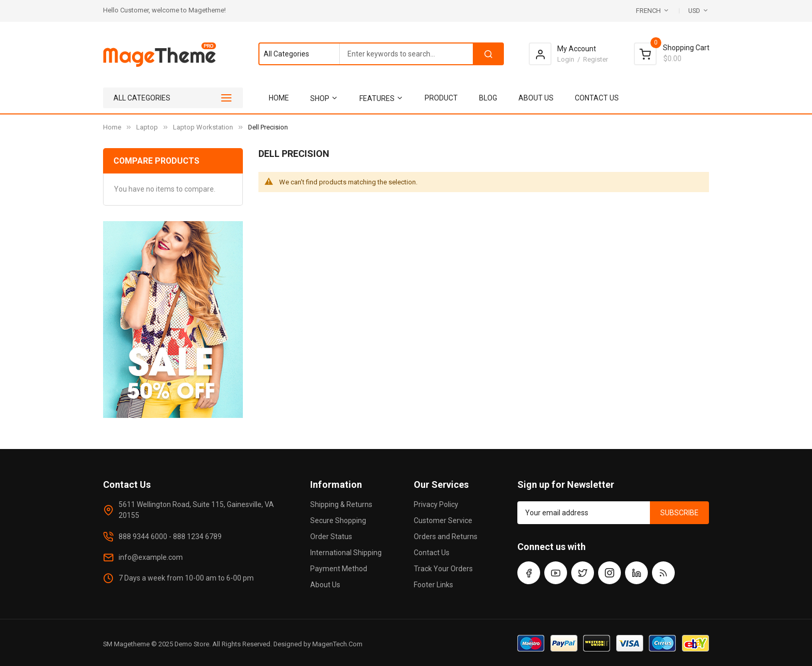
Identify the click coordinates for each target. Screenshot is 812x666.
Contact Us (432, 553)
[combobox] (381, 54)
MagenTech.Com (337, 644)
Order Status (331, 537)
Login (566, 59)
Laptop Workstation (203, 127)
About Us (325, 585)
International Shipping (346, 553)
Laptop (147, 127)
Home (112, 127)
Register (596, 59)
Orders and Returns (446, 537)
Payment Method (339, 569)
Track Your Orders (443, 569)
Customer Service (443, 520)
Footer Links (433, 585)
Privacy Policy (436, 504)
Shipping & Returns (341, 504)
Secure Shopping (338, 520)
